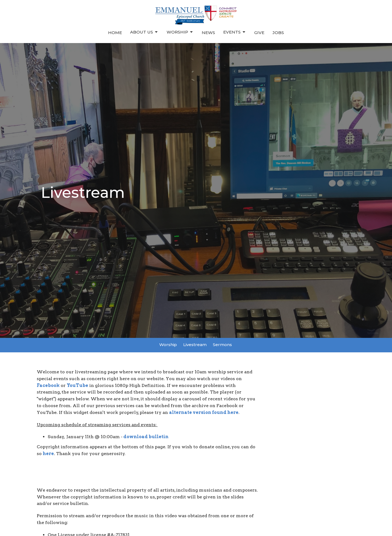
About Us (144, 32)
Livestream (195, 345)
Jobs (278, 33)
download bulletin (146, 437)
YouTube (77, 385)
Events (235, 32)
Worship (180, 32)
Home (115, 33)
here (48, 454)
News (208, 33)
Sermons (222, 345)
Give (259, 33)
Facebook (48, 385)
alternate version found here (204, 412)
